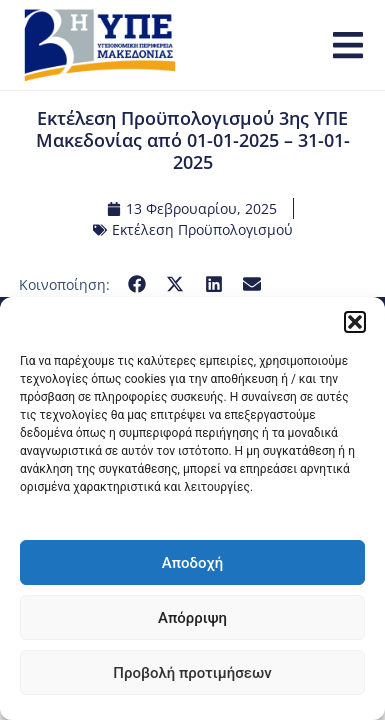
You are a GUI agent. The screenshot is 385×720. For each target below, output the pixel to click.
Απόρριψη (192, 618)
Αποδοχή (192, 563)
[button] (355, 322)
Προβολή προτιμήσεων (192, 673)
